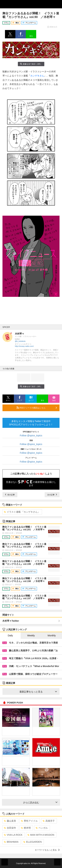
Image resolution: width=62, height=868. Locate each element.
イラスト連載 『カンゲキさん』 (22, 512)
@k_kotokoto (20, 341)
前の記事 (10, 495)
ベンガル (42, 828)
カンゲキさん (37, 76)
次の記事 (52, 495)
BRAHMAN (11, 842)
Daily (10, 635)
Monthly (52, 635)
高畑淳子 (49, 821)
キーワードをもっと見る (47, 850)
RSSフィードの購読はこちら (37, 408)
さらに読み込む (40, 802)
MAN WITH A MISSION (41, 835)
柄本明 (26, 828)
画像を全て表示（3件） (31, 64)
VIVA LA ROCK (13, 835)
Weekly (31, 635)
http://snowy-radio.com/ (24, 346)
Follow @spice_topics (31, 435)
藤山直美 (10, 821)
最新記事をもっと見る (38, 692)
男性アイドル (29, 821)
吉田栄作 (10, 828)
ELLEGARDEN (32, 842)
